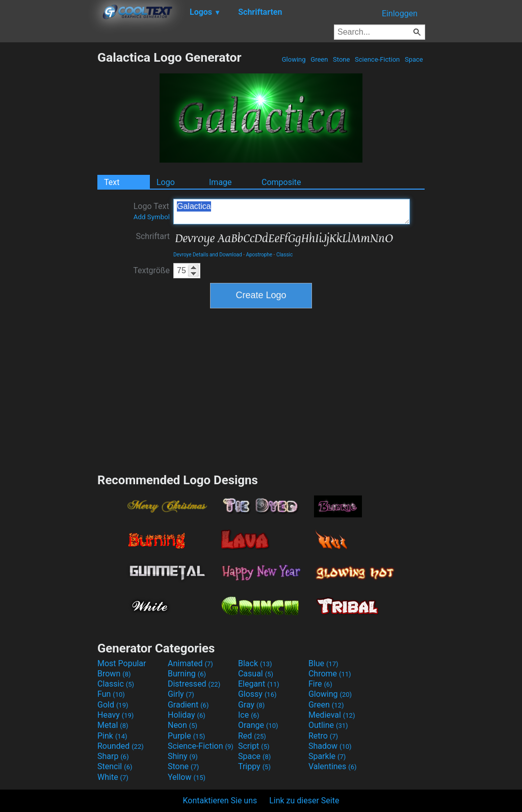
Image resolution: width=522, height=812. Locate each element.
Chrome (330, 674)
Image (220, 182)
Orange (258, 725)
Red (252, 736)
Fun (111, 694)
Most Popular (122, 663)
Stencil (115, 766)
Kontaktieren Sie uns (220, 801)
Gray (251, 705)
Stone (342, 59)
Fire (320, 684)
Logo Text (152, 211)
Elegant (259, 684)
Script (254, 746)
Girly (181, 694)
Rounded (121, 746)
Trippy (254, 766)
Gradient (188, 705)
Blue (323, 663)
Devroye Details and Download (208, 255)
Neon (182, 725)
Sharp (113, 756)
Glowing (294, 59)
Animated (190, 663)
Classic (284, 255)
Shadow (330, 746)
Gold (113, 705)
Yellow (187, 777)
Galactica (292, 212)
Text (112, 182)
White (113, 777)
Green (319, 59)
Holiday (187, 715)
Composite (281, 182)
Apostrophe (259, 255)
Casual (256, 674)
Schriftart (153, 236)
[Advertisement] (48, 203)
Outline (328, 725)
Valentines (333, 766)
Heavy (115, 715)
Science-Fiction (377, 59)
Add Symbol (152, 217)
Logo (166, 182)
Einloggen (400, 14)
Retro (323, 736)
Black (255, 663)
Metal (113, 725)
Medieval (332, 715)
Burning (187, 674)
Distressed (194, 684)
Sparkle (327, 756)
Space (414, 59)
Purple (186, 736)
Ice (249, 715)
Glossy (257, 694)
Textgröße (151, 270)
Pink (112, 736)
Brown (114, 674)
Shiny (183, 756)
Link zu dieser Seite (304, 801)
